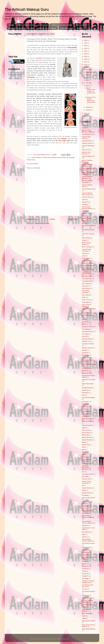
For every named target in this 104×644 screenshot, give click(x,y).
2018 (86, 59)
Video (84, 616)
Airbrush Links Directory (86, 153)
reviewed (39, 58)
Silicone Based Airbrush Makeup (87, 522)
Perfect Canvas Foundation (87, 482)
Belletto (84, 216)
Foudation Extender (88, 344)
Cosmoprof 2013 (87, 276)
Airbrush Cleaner (87, 143)
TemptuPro (85, 569)
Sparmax (85, 537)
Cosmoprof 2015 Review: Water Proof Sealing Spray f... (90, 101)
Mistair (84, 442)
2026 (86, 40)
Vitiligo (84, 618)
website (64, 139)
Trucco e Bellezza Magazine (87, 601)
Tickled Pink (86, 596)
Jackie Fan (85, 390)
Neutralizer (85, 457)
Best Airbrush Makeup (89, 226)
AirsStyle (85, 204)
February (89, 107)
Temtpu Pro (85, 576)
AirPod (84, 200)
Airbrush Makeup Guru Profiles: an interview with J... (90, 91)
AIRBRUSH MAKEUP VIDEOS (62, 25)
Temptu (84, 564)
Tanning (84, 550)
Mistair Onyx (86, 445)
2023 (86, 46)
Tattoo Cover (86, 555)
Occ (83, 472)
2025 (86, 43)
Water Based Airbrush (89, 621)
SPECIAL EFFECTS (83, 25)
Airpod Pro (85, 202)
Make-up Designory (88, 421)
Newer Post (32, 219)
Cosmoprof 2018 (87, 281)
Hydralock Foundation (89, 380)
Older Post (73, 219)
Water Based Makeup (89, 629)
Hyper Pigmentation (88, 384)
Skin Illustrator (86, 532)
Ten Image (85, 578)
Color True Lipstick (88, 263)
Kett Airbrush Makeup (89, 398)
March (88, 86)
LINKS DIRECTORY (67, 28)
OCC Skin (85, 477)
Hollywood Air (86, 373)
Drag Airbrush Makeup (89, 309)
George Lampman (87, 348)
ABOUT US (81, 28)
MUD (84, 447)
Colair (84, 256)
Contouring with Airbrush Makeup (87, 273)
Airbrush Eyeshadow (88, 146)
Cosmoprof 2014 (87, 279)
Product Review (87, 488)
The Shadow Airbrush (89, 591)
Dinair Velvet (86, 302)
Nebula (84, 455)
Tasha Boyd (86, 552)
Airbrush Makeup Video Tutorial (87, 194)
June (87, 78)
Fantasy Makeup (87, 339)
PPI (83, 485)
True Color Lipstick (88, 605)
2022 (86, 48)
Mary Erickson (86, 433)
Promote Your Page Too (14, 78)
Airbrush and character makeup (87, 131)
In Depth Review (87, 388)
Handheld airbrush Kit (89, 364)
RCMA (84, 490)
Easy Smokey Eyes (88, 315)
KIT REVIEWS (43, 25)
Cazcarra (85, 253)
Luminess (85, 416)
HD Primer (85, 371)
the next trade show (63, 141)
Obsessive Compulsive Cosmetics (86, 468)
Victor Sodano (86, 613)
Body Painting (62, 157)
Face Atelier (86, 334)
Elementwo (85, 322)
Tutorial (84, 607)
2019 (86, 57)
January (88, 110)
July (87, 75)
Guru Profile (86, 355)
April (87, 83)
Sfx (83, 508)
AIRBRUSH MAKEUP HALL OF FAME (21, 28)
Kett (83, 395)
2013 (86, 116)
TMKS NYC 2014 (87, 598)
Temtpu (84, 571)
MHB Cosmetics (87, 437)
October (88, 70)
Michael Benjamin (87, 440)
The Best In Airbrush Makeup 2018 (88, 582)
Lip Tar (84, 409)
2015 (86, 67)
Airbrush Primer (87, 197)
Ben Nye (85, 223)
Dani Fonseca (86, 288)
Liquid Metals (86, 411)
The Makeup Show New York (88, 586)
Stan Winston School (88, 543)
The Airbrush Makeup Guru (27, 9)
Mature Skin (86, 435)
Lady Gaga (85, 407)
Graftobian (85, 353)
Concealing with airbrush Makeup (87, 269)
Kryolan (84, 404)
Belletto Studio (86, 218)
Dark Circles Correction (86, 292)
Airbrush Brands (87, 141)
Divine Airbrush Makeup (87, 305)
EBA (83, 319)
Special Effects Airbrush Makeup (87, 540)
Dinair (84, 297)
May (87, 80)
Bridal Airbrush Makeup (86, 244)
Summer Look (86, 547)
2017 (86, 62)
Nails (83, 452)
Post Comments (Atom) (42, 223)
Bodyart (84, 240)
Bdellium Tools (86, 213)
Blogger (71, 639)
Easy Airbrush (86, 313)
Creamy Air (85, 286)
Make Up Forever (87, 419)
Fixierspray (31, 77)
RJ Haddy (85, 495)
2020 (86, 54)
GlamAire (85, 350)
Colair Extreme (86, 261)
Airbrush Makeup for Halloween (88, 173)
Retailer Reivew (87, 493)
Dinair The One (87, 300)
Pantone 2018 (86, 479)
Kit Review (85, 402)
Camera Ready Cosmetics (87, 250)
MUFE (84, 450)
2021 (86, 51)
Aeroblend (85, 125)
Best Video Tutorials (88, 234)
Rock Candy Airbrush (88, 498)
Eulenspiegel (71, 157)
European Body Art (88, 332)
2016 (86, 65)
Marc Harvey (86, 430)
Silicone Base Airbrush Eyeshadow (88, 516)
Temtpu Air (85, 574)
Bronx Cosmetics (87, 247)
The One (85, 589)
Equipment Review (88, 327)
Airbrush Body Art (37, 157)
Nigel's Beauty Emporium (86, 460)
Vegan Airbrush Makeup (87, 610)
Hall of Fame (86, 358)
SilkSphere (85, 525)
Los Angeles (86, 414)
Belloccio (85, 221)
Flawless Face (86, 341)
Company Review (87, 266)
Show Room (86, 513)
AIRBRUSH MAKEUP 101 (26, 25)
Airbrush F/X (86, 150)
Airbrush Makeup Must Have (87, 182)
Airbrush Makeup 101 (88, 156)
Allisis (84, 211)
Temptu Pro (85, 566)
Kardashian (85, 393)
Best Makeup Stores (88, 230)
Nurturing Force (87, 463)
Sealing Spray (31, 160)
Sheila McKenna (87, 511)
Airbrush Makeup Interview (87, 177)
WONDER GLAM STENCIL (47, 28)
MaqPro (84, 428)
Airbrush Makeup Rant (89, 189)
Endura (84, 324)
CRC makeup (86, 284)
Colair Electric (86, 258)
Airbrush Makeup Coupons (87, 165)
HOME (11, 25)
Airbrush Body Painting (50, 157)
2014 (86, 113)
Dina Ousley (86, 295)
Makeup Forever (87, 425)
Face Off (85, 336)
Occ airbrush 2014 (88, 474)
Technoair (85, 561)
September (89, 72)
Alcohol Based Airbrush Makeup (87, 208)
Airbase (84, 128)
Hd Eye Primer (86, 368)
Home (52, 219)
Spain (84, 534)
